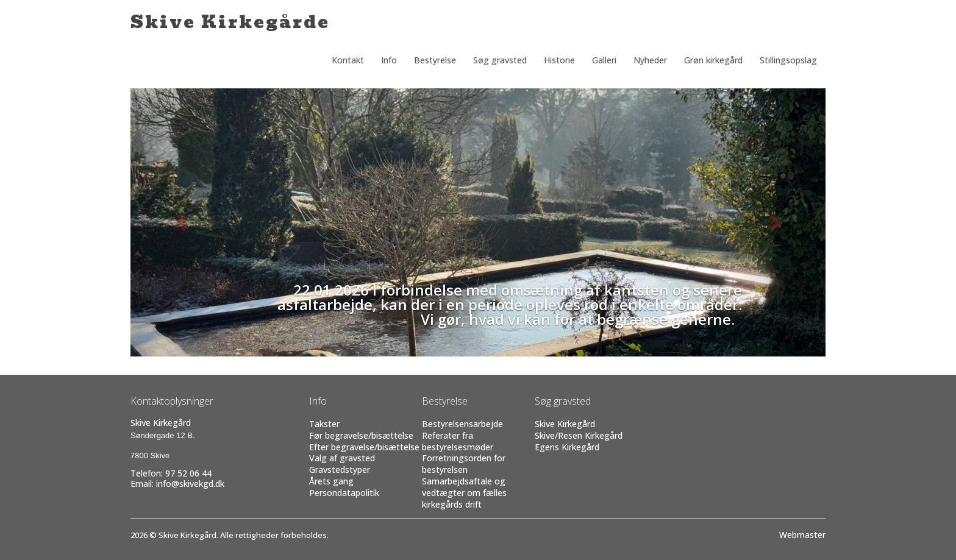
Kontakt (348, 60)
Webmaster (802, 535)
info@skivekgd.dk (190, 484)
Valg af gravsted (342, 458)
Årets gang (331, 481)
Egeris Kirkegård (567, 447)
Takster (324, 424)
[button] (183, 222)
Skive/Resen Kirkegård (579, 435)
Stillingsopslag (788, 60)
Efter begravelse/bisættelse (364, 447)
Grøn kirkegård (713, 60)
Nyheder (650, 60)
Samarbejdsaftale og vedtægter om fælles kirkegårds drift (464, 493)
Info (389, 60)
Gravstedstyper (340, 470)
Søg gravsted (500, 60)
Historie (559, 60)
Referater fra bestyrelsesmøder (458, 441)
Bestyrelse (435, 60)
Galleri (604, 60)
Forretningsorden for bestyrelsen (464, 464)
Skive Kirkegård (565, 424)
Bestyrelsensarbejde (462, 424)
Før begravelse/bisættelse (361, 435)
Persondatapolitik (344, 493)
